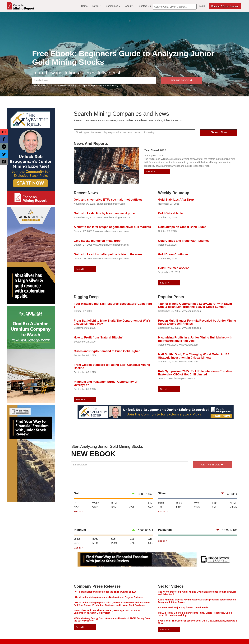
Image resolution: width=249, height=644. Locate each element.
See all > (150, 171)
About (129, 6)
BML (114, 539)
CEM (114, 503)
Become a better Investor (225, 6)
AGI (132, 507)
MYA (196, 503)
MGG (197, 507)
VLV (214, 507)
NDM (233, 503)
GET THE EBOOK (182, 80)
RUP (77, 503)
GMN (95, 507)
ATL (150, 539)
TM (160, 507)
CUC (77, 543)
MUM (77, 539)
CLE (151, 543)
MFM (95, 543)
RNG (114, 507)
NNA (77, 507)
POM (95, 539)
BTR (179, 507)
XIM (150, 503)
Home (84, 6)
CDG (179, 503)
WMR (96, 503)
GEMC (234, 507)
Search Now (219, 132)
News (97, 6)
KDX (151, 507)
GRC (161, 503)
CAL (132, 543)
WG (132, 539)
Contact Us (145, 6)
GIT (132, 503)
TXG (214, 503)
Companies (113, 6)
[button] (4, 132)
